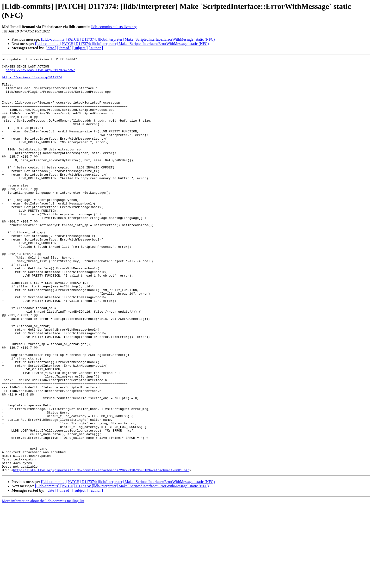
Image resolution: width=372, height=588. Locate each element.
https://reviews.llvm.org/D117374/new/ (40, 73)
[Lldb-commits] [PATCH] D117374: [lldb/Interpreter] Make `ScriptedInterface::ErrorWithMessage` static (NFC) (128, 39)
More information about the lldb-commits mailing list (43, 584)
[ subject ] (80, 48)
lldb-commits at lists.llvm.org (114, 27)
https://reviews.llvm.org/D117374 (32, 81)
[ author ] (96, 48)
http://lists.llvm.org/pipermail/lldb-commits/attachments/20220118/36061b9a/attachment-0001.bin (101, 553)
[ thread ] (64, 48)
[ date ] (51, 48)
